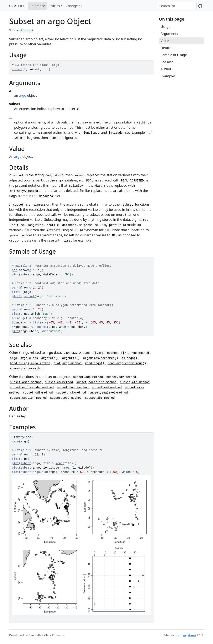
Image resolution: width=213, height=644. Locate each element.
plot (15, 275)
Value (165, 41)
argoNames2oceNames (99, 358)
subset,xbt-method (100, 398)
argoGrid (69, 358)
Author (166, 69)
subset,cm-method (59, 382)
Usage (165, 27)
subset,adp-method (88, 377)
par (14, 270)
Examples (168, 76)
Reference (37, 6)
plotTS (17, 292)
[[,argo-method (105, 353)
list (36, 323)
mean (59, 463)
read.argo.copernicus (125, 363)
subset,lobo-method (73, 387)
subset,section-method (28, 398)
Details (166, 48)
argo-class (29, 358)
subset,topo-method (66, 398)
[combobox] (177, 6)
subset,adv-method (121, 377)
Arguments (169, 34)
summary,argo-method (27, 369)
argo (23, 95)
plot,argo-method (68, 363)
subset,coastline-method (96, 382)
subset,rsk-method (71, 393)
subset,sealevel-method (108, 393)
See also (167, 62)
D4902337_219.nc (77, 353)
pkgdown (189, 635)
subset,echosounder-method (32, 387)
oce (13, 6)
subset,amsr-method (26, 382)
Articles (54, 6)
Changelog (74, 6)
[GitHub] (200, 6)
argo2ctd (48, 358)
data (15, 442)
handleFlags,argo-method (30, 363)
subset (17, 69)
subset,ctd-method (135, 382)
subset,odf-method (38, 393)
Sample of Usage (174, 55)
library (18, 437)
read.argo (93, 363)
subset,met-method (107, 387)
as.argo (128, 358)
